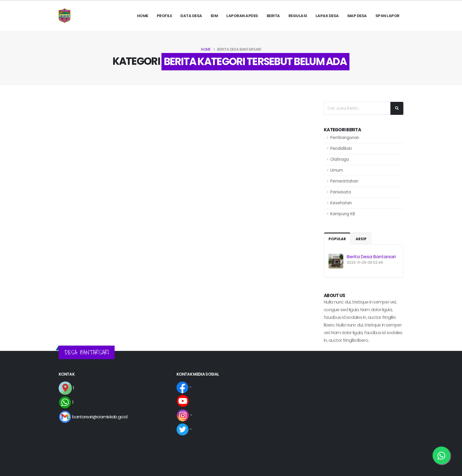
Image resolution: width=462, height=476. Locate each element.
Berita (273, 16)
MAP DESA (357, 16)
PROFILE (164, 16)
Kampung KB (343, 214)
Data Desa (191, 16)
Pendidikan (341, 149)
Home (143, 16)
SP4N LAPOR (387, 16)
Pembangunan (345, 138)
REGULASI (298, 16)
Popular (337, 239)
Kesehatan (341, 203)
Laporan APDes (242, 16)
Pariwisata (341, 192)
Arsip (361, 239)
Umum (337, 170)
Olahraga (340, 159)
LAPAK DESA (327, 16)
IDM (214, 16)
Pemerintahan (344, 181)
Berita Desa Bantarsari (371, 257)
